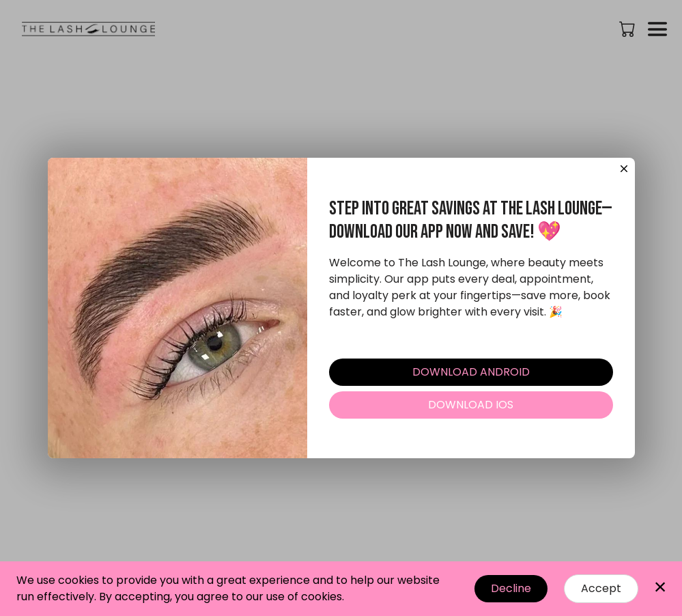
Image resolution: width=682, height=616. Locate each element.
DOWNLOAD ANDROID (471, 372)
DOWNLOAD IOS (471, 405)
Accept (601, 588)
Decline (511, 588)
